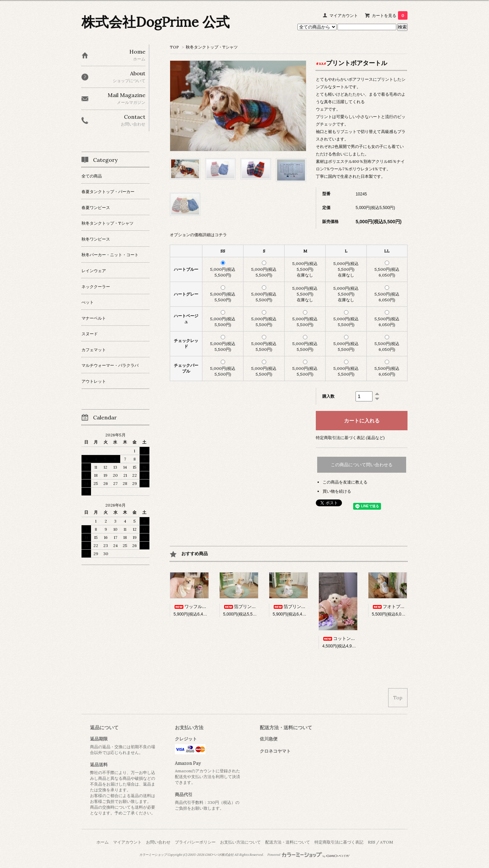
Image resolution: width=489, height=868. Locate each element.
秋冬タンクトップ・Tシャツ (212, 47)
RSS (372, 842)
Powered (309, 855)
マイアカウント (344, 15)
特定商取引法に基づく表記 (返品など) (350, 438)
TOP (174, 47)
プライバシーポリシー (195, 842)
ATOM (386, 842)
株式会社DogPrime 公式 (156, 22)
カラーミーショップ (153, 855)
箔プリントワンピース (300, 607)
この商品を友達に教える (345, 482)
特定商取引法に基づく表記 (339, 842)
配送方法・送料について (288, 842)
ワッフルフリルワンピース (205, 607)
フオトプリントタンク (399, 607)
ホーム (103, 842)
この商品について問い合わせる (362, 465)
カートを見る (390, 15)
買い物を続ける (337, 491)
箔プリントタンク (246, 607)
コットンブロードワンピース (356, 638)
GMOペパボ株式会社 (219, 855)
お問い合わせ (158, 842)
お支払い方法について (240, 842)
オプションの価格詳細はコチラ (198, 235)
